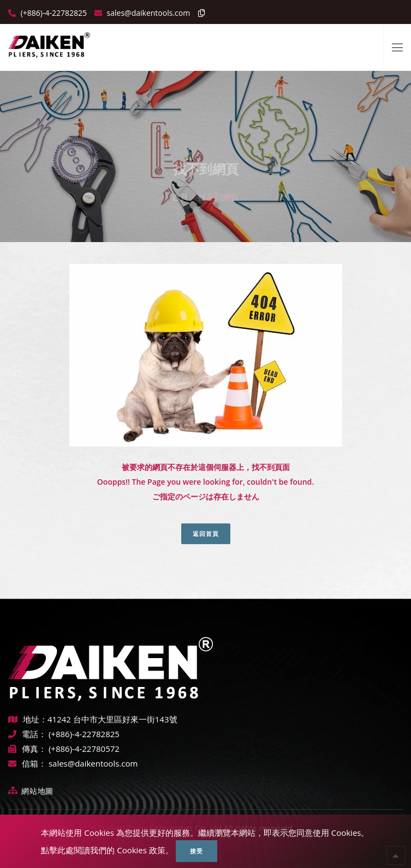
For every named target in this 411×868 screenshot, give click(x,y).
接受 (196, 851)
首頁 (180, 188)
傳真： (27, 749)
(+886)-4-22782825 (53, 13)
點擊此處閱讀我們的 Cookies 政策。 (107, 850)
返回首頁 (206, 534)
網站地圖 (37, 791)
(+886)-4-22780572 (84, 749)
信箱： (27, 763)
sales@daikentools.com (93, 763)
